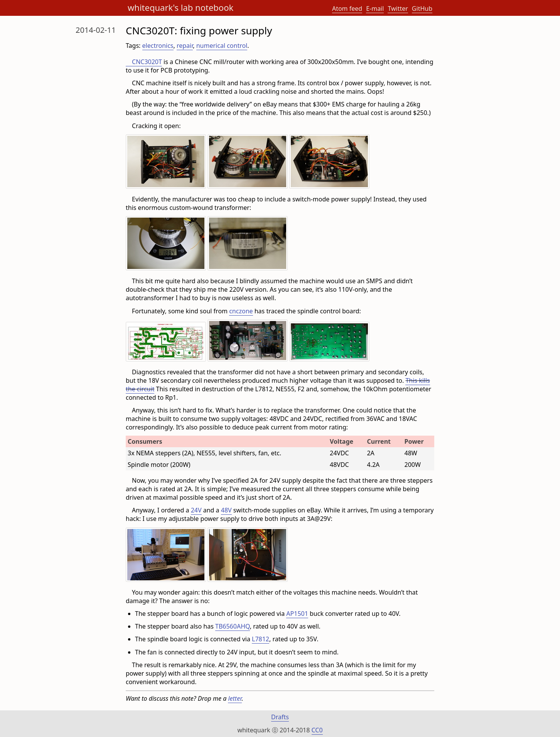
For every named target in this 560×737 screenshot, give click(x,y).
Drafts (280, 717)
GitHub (422, 8)
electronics (158, 46)
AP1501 (297, 614)
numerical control (222, 46)
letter (235, 698)
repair (185, 46)
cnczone (241, 311)
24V (196, 510)
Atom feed (347, 8)
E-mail (375, 8)
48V (226, 510)
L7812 (261, 639)
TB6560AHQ (233, 626)
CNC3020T (147, 62)
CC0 (317, 730)
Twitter (398, 8)
